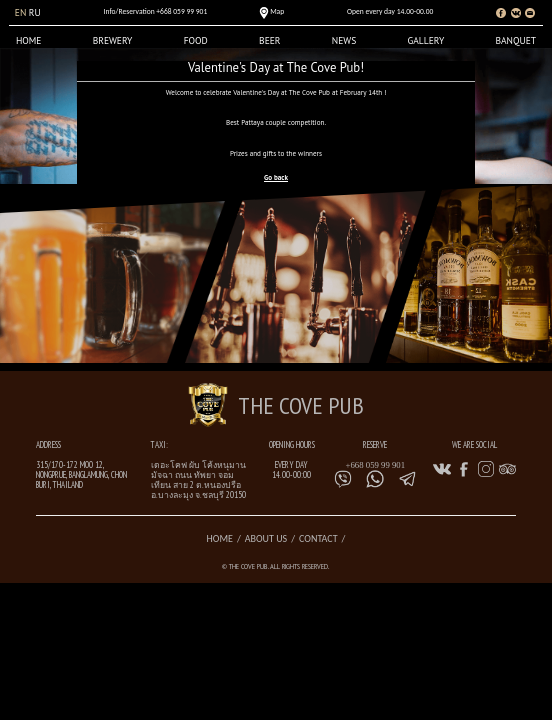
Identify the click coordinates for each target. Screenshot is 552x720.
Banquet (515, 40)
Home (29, 40)
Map (277, 11)
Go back (276, 177)
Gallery (425, 40)
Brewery (113, 40)
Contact (318, 538)
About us (266, 538)
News (344, 40)
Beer (269, 40)
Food (196, 40)
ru (35, 12)
